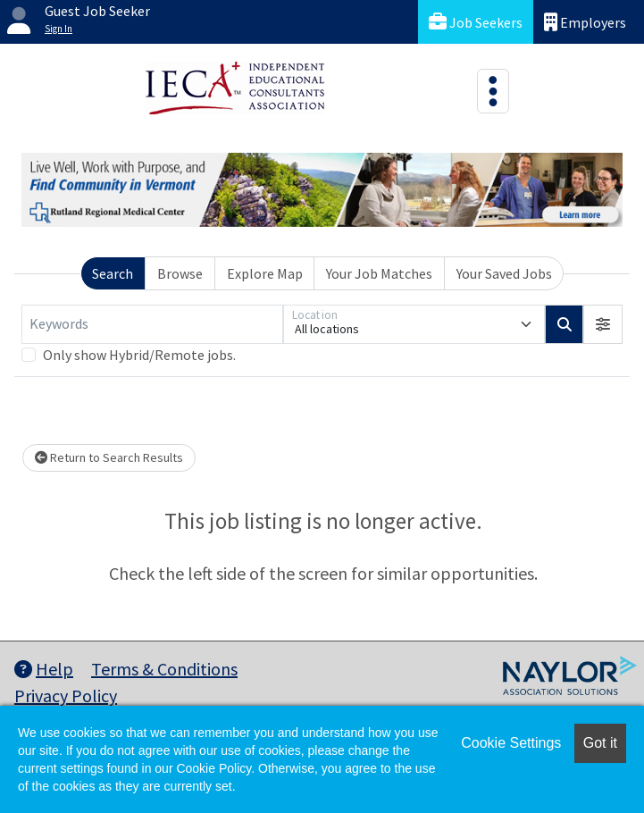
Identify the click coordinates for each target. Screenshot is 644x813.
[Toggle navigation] (493, 91)
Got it (600, 743)
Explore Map (265, 273)
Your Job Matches (379, 273)
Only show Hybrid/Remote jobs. (139, 355)
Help (44, 669)
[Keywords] (152, 324)
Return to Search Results (109, 457)
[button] (603, 324)
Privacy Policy (66, 696)
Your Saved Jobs (504, 273)
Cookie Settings (511, 743)
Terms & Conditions (164, 669)
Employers (585, 22)
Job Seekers (476, 22)
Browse (180, 273)
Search (113, 273)
